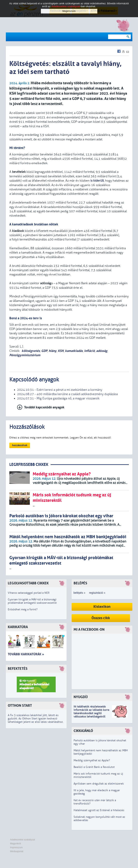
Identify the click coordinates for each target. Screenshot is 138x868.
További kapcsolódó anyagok (44, 407)
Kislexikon (102, 607)
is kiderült (97, 181)
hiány (53, 351)
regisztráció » (97, 593)
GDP (44, 351)
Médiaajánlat (17, 851)
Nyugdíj (81, 697)
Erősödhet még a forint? (23, 609)
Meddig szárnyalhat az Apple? (92, 760)
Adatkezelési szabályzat (23, 840)
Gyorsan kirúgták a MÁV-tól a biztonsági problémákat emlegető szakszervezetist (32, 601)
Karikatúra (18, 627)
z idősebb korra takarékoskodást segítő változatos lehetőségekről (91, 713)
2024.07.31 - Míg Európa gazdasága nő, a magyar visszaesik (58, 398)
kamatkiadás (74, 351)
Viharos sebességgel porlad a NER (29, 593)
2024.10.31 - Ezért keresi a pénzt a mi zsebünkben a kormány (60, 390)
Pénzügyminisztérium (25, 355)
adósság (102, 351)
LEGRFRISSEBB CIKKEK (29, 465)
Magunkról (16, 844)
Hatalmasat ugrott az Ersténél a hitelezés (99, 810)
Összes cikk (101, 618)
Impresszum (16, 847)
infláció (89, 351)
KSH (61, 351)
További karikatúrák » (26, 654)
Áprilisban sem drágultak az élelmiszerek (99, 784)
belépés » (80, 593)
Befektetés (18, 669)
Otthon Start (20, 706)
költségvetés (31, 351)
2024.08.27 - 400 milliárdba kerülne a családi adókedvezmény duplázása (67, 394)
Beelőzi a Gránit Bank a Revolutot (94, 767)
